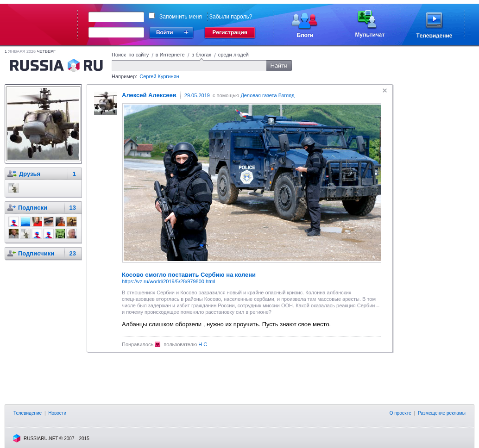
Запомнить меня (181, 17)
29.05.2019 (197, 95)
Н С (203, 344)
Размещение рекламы (442, 413)
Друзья (30, 174)
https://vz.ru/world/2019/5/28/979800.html (169, 281)
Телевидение (28, 413)
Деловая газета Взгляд (267, 95)
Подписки (33, 208)
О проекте (400, 413)
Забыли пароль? (231, 17)
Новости (57, 413)
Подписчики (36, 253)
